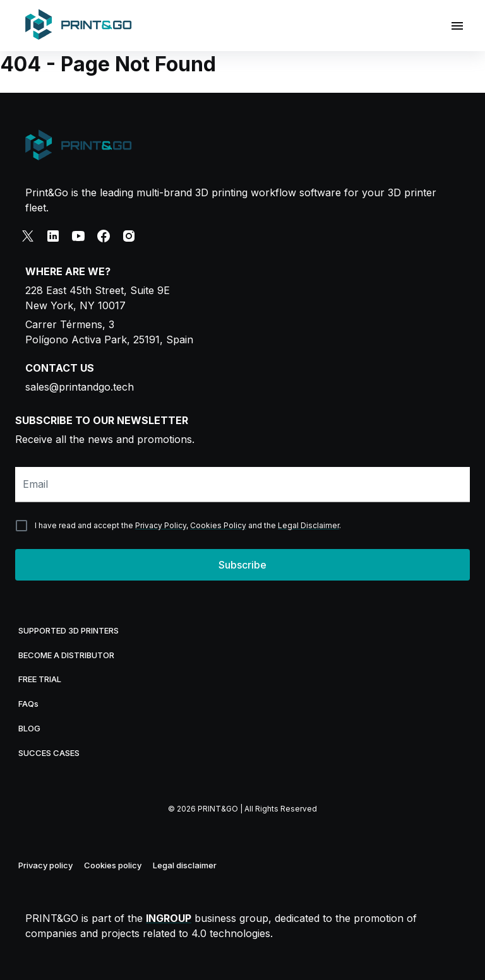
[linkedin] (53, 236)
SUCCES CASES (49, 753)
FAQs (28, 704)
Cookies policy (113, 865)
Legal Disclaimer (308, 525)
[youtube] (78, 236)
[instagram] (129, 236)
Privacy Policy (161, 525)
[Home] (78, 26)
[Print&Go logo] (78, 146)
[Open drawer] (457, 26)
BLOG (29, 728)
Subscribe (242, 565)
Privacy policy (45, 865)
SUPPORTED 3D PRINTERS (69, 630)
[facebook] (104, 236)
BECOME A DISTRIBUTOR (66, 655)
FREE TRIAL (40, 679)
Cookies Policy (218, 525)
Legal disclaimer (185, 865)
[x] (28, 236)
